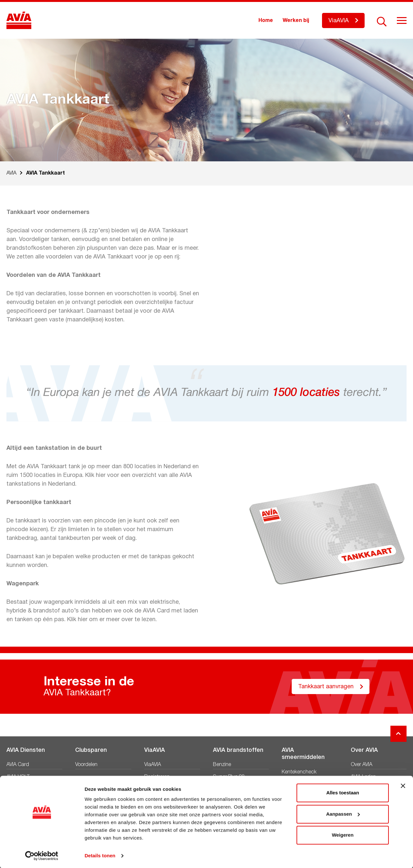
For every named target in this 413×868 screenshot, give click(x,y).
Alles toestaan (343, 792)
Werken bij (296, 21)
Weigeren (342, 835)
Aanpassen (343, 813)
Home (266, 21)
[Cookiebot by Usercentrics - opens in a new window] (42, 855)
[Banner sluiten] (403, 785)
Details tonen (100, 855)
